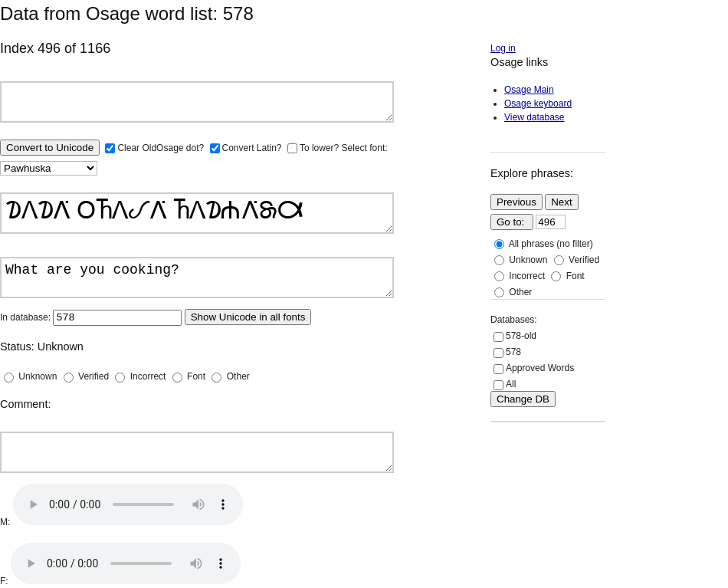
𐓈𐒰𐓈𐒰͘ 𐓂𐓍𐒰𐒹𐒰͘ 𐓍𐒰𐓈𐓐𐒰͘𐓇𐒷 (197, 213)
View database (535, 117)
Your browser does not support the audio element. (128, 504)
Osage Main (529, 90)
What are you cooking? (197, 278)
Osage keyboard (538, 103)
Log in (503, 48)
